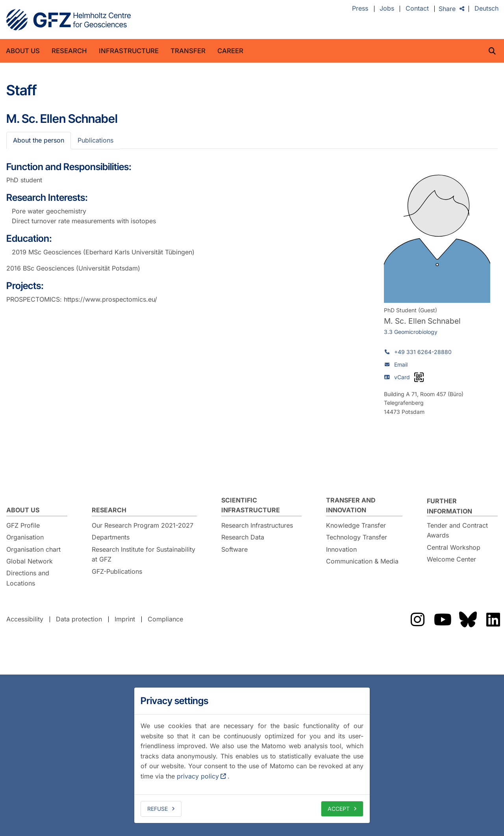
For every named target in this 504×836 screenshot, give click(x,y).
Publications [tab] (95, 140)
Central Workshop (454, 547)
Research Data (243, 537)
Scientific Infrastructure (251, 505)
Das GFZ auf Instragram (417, 619)
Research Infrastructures (257, 525)
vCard (402, 377)
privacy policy (198, 776)
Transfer (188, 51)
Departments (111, 537)
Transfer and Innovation (351, 505)
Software (234, 549)
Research (69, 51)
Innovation (341, 549)
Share (447, 9)
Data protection (79, 619)
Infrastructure (129, 51)
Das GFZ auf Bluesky (468, 619)
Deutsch (486, 9)
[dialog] (252, 755)
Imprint (125, 619)
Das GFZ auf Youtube (443, 619)
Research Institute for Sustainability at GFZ (144, 554)
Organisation (25, 537)
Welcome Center (451, 559)
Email (401, 364)
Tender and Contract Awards (457, 530)
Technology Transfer (357, 537)
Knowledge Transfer (356, 525)
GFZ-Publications (117, 571)
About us (23, 51)
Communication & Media (362, 561)
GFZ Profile (23, 525)
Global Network (30, 561)
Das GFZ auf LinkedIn (493, 619)
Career (230, 51)
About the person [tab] (39, 140)
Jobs (387, 9)
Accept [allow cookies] (339, 809)
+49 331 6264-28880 (423, 352)
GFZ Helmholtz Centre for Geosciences (69, 20)
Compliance (165, 619)
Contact (417, 9)
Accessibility (25, 619)
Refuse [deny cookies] (157, 809)
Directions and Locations (28, 578)
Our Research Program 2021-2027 (143, 525)
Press (360, 9)
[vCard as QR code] (419, 377)
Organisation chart (33, 549)
